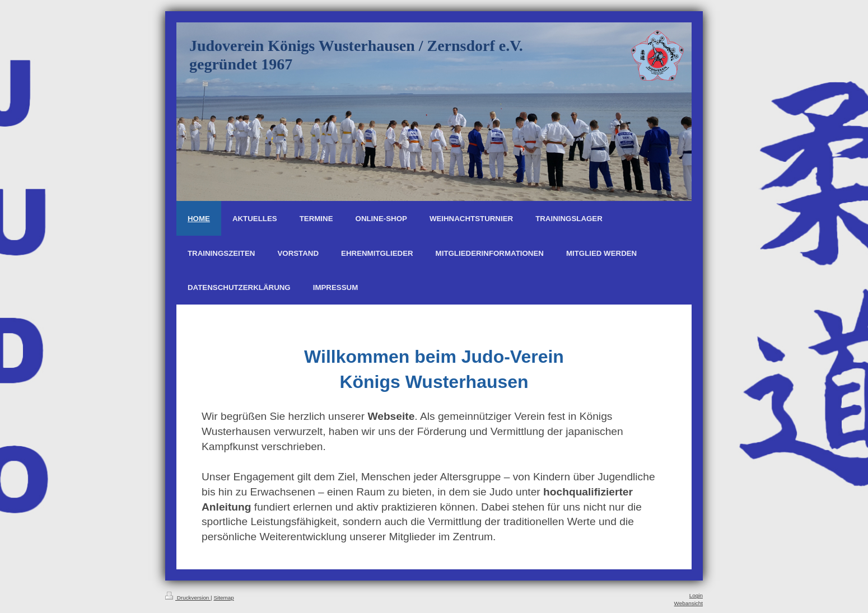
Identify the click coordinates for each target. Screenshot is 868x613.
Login (696, 595)
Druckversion (188, 598)
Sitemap (223, 598)
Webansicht (689, 603)
